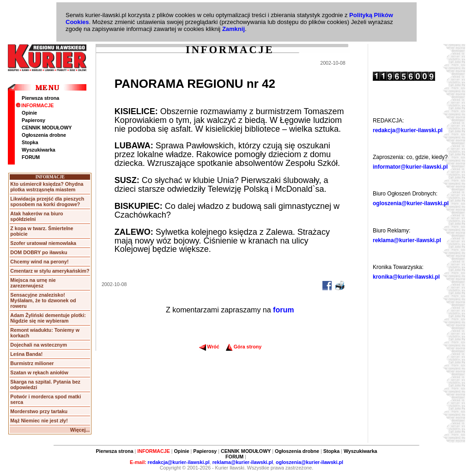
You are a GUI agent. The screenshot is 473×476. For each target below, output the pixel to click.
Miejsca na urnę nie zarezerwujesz (33, 283)
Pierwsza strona (40, 98)
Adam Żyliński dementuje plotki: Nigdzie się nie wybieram (48, 318)
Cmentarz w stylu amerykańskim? (50, 271)
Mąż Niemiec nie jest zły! (39, 421)
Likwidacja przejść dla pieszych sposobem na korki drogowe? (47, 201)
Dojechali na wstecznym (39, 345)
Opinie (29, 113)
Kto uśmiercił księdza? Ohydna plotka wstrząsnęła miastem (47, 187)
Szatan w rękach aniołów (39, 372)
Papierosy (33, 120)
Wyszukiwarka (39, 150)
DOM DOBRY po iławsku (39, 252)
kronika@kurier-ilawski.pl (406, 277)
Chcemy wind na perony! (39, 262)
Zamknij (233, 29)
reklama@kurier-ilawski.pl (407, 240)
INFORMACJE (35, 105)
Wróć (209, 347)
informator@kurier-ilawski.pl (410, 167)
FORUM (31, 157)
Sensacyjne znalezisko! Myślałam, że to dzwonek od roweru (43, 300)
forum (283, 310)
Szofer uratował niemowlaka (43, 243)
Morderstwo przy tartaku (39, 411)
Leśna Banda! (26, 354)
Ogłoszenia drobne (44, 135)
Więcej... (80, 430)
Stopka (30, 142)
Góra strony (244, 347)
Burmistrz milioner (32, 363)
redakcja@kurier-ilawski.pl (408, 130)
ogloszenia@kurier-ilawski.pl (411, 203)
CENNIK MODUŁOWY (47, 128)
